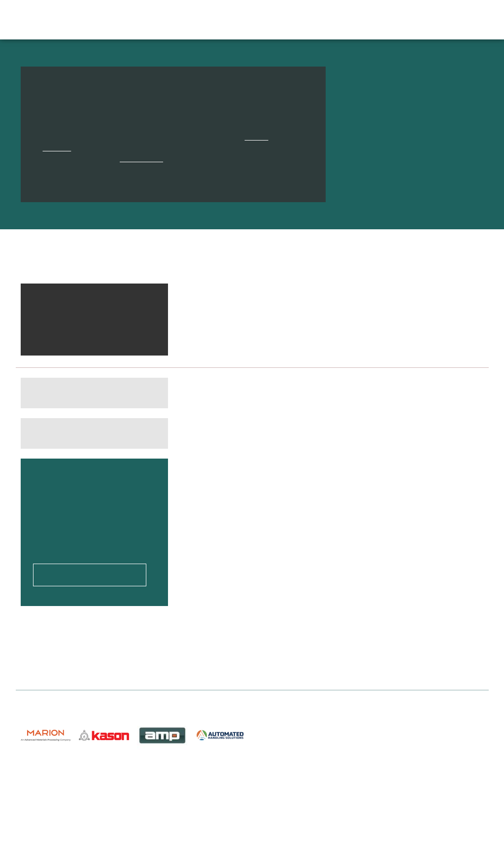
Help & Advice (339, 20)
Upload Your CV (48, 784)
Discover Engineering (82, 19)
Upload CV (458, 20)
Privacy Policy (163, 816)
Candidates (239, 20)
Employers (287, 20)
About (383, 20)
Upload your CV (90, 548)
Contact (417, 20)
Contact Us (158, 795)
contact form (139, 159)
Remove (147, 314)
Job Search (189, 20)
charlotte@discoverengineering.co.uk (419, 801)
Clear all (144, 296)
